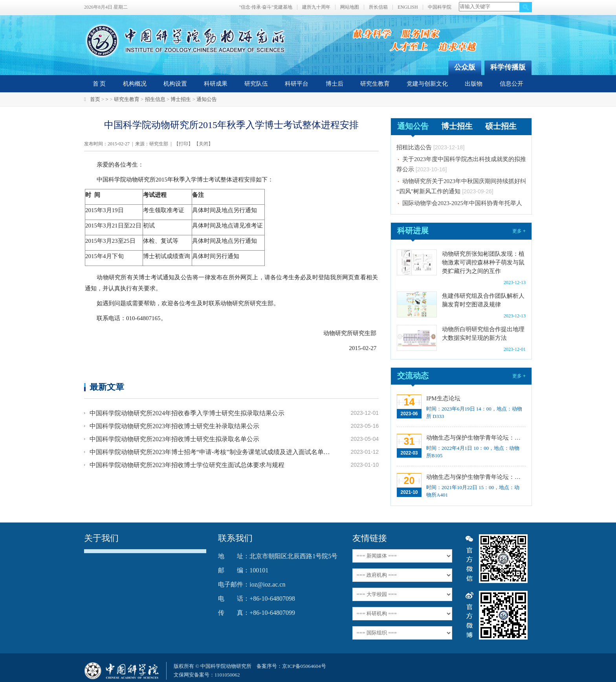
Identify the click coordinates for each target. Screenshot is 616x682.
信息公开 (511, 84)
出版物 (474, 84)
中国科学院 (440, 7)
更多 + (519, 231)
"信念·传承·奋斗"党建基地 (266, 7)
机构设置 (175, 84)
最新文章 (107, 387)
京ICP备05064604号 (304, 666)
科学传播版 (508, 67)
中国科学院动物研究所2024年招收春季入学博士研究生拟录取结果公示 (187, 413)
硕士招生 (501, 126)
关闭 (203, 144)
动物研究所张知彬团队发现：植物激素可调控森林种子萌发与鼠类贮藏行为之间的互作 (483, 262)
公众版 (465, 67)
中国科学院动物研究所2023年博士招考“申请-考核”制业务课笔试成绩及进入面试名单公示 (211, 452)
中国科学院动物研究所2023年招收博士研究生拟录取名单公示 (174, 439)
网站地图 (350, 7)
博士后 (335, 84)
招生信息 (155, 99)
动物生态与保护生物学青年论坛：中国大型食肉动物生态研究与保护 (475, 477)
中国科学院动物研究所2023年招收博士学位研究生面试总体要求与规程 (187, 465)
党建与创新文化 (427, 84)
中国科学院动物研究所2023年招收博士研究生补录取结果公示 (174, 426)
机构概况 (135, 84)
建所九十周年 (316, 7)
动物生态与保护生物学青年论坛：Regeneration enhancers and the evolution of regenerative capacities (475, 438)
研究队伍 (256, 84)
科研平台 (297, 84)
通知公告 (207, 99)
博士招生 (181, 99)
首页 (95, 99)
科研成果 (216, 84)
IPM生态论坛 (443, 398)
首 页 (99, 84)
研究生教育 (375, 84)
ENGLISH (408, 7)
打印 (183, 144)
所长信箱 (378, 7)
